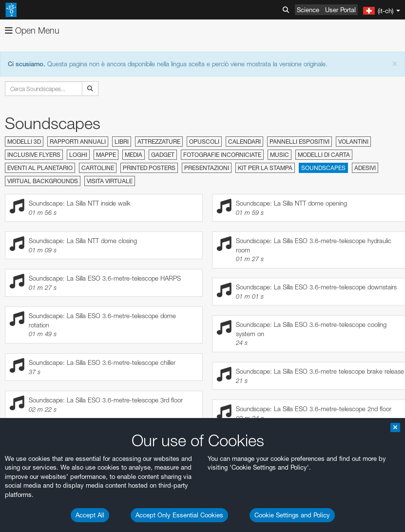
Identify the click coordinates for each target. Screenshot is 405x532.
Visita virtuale (110, 181)
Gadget (163, 155)
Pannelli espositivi (299, 142)
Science (308, 10)
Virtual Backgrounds (43, 181)
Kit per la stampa (265, 168)
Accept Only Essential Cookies (179, 515)
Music (280, 155)
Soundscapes (323, 168)
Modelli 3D (24, 142)
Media (134, 155)
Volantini (353, 142)
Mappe (106, 155)
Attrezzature (159, 142)
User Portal (340, 10)
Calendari (244, 142)
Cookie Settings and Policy (292, 515)
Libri (122, 142)
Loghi (78, 155)
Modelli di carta (324, 155)
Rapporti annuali (78, 142)
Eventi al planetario (40, 168)
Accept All (90, 515)
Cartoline (98, 168)
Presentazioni (207, 168)
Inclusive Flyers (34, 155)
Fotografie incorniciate (222, 155)
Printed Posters (149, 168)
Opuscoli (204, 142)
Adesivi (365, 168)
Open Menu (32, 30)
